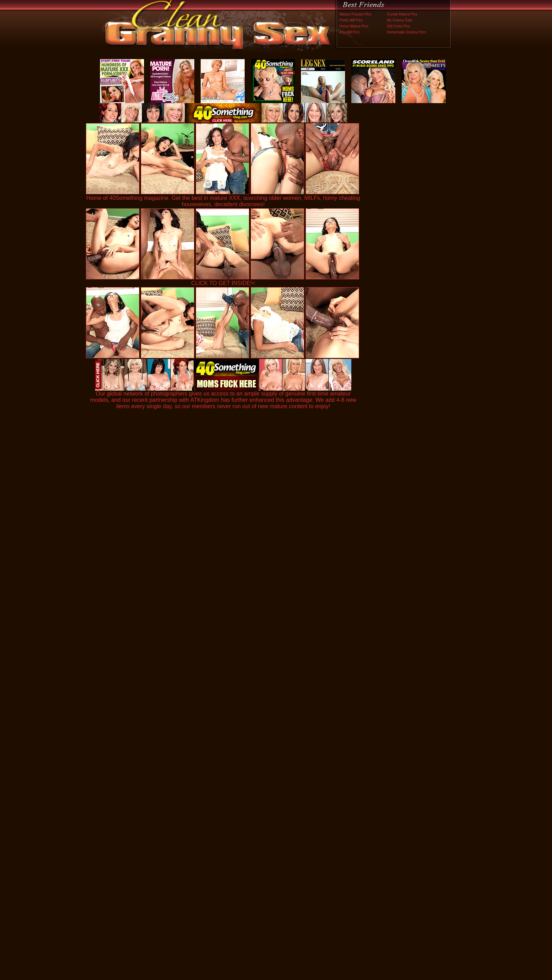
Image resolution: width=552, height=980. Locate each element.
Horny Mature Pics (354, 26)
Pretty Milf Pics (351, 20)
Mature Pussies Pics (355, 14)
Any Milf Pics (349, 32)
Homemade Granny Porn (406, 32)
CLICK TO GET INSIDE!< (223, 283)
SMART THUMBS (288, 833)
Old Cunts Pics (399, 26)
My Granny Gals (400, 20)
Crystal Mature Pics (402, 14)
